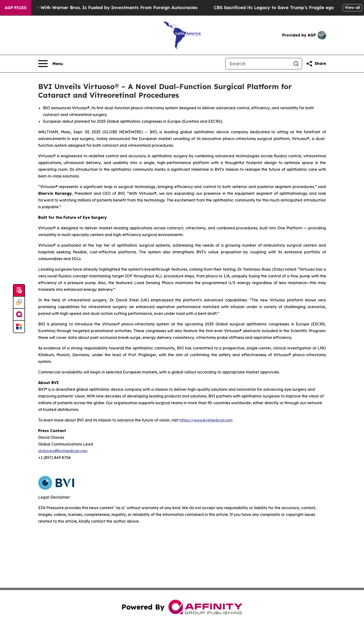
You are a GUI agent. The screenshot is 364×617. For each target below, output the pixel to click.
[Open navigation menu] (51, 64)
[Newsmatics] (19, 327)
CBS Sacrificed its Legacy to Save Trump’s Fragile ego (280, 8)
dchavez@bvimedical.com (63, 451)
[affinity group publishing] (19, 315)
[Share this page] (316, 64)
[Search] (258, 64)
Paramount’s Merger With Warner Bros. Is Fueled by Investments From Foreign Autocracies (102, 8)
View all (352, 7)
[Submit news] (19, 291)
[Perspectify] (19, 303)
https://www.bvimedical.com (206, 420)
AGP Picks (16, 8)
